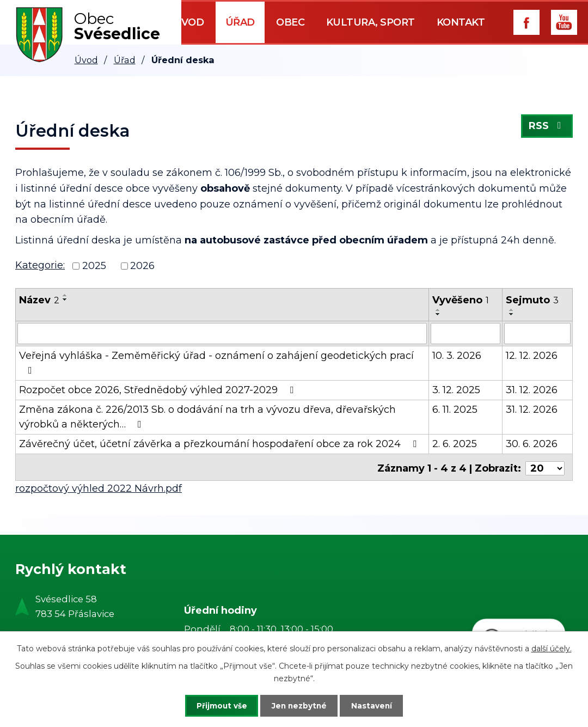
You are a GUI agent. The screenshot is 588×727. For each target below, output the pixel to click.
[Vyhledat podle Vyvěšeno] (466, 333)
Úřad (240, 22)
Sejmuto (532, 300)
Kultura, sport (370, 22)
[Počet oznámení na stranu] (545, 466)
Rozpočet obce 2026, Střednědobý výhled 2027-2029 (158, 389)
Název (39, 300)
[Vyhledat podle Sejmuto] (537, 333)
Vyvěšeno (461, 300)
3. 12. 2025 (456, 389)
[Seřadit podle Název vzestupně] (65, 295)
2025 (94, 266)
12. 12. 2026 (532, 355)
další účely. (552, 648)
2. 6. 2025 (455, 443)
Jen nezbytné (299, 705)
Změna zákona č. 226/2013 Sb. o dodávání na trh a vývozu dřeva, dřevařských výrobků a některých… (207, 416)
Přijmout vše (217, 705)
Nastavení (377, 705)
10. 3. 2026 (457, 355)
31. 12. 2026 (532, 389)
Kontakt (461, 22)
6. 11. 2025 (455, 409)
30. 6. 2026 (532, 443)
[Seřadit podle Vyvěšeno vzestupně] (438, 310)
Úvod (188, 22)
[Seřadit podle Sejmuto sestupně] (512, 314)
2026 (142, 266)
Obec (290, 22)
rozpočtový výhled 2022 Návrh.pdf (99, 486)
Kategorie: (40, 265)
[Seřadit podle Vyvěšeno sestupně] (438, 314)
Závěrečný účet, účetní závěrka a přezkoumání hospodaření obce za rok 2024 (220, 443)
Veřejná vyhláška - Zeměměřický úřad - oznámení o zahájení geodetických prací (216, 362)
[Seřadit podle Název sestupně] (65, 300)
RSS (547, 127)
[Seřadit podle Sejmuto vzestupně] (512, 310)
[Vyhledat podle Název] (222, 333)
